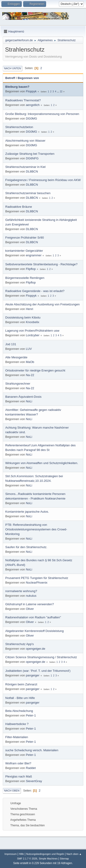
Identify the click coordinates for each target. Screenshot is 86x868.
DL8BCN (32, 171)
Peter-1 (31, 715)
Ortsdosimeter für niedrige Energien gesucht (35, 370)
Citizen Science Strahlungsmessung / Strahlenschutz (41, 657)
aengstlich (33, 105)
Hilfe (22, 854)
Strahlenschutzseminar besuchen (28, 193)
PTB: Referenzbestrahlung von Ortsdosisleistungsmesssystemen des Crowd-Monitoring (36, 529)
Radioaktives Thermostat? (23, 100)
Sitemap (64, 859)
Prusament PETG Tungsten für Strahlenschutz (37, 578)
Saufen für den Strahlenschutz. (26, 547)
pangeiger (33, 675)
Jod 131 (11, 344)
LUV (29, 349)
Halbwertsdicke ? (17, 724)
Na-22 (30, 375)
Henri (30, 309)
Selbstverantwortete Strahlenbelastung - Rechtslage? (41, 264)
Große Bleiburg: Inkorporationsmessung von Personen (42, 114)
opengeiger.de (36, 649)
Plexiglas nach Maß (19, 776)
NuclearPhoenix (37, 583)
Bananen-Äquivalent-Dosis (23, 397)
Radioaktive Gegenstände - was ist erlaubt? (35, 291)
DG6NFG (32, 158)
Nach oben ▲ (74, 854)
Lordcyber (33, 335)
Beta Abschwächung (19, 711)
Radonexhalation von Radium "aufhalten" (33, 617)
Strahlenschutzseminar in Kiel (25, 167)
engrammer (34, 255)
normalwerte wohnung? (21, 591)
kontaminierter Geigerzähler (24, 251)
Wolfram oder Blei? (18, 763)
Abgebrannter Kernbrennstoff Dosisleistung (35, 631)
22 (61, 92)
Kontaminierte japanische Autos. (27, 512)
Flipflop (31, 269)
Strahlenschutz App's (19, 644)
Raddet (31, 768)
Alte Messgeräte (16, 357)
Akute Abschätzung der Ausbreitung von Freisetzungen (43, 304)
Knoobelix (33, 322)
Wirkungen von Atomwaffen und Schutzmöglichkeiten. (42, 463)
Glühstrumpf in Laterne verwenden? (30, 604)
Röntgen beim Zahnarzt (21, 684)
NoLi (29, 401)
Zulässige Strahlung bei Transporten (30, 154)
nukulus (31, 596)
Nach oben (12, 791)
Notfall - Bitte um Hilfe (20, 698)
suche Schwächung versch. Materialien (32, 750)
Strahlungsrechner (18, 384)
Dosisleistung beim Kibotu (23, 317)
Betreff (10, 78)
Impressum (10, 854)
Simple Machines (48, 859)
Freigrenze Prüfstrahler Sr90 (25, 238)
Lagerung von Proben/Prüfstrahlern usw (32, 331)
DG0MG (32, 118)
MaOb (30, 362)
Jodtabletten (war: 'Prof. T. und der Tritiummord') (38, 671)
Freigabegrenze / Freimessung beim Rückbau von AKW (43, 180)
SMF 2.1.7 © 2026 (27, 859)
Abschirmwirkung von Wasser (25, 141)
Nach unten (12, 68)
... (58, 92)
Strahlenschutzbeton (19, 127)
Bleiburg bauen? (17, 87)
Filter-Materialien (17, 737)
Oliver (30, 609)
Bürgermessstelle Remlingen (25, 278)
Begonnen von (30, 78)
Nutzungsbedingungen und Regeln (45, 854)
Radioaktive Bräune (19, 207)
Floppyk (31, 91)
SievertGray (34, 781)
